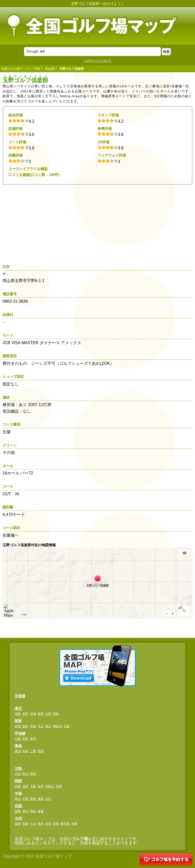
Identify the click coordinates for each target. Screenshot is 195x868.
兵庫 (59, 786)
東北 (18, 708)
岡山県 (50, 69)
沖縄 (74, 824)
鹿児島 (65, 824)
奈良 (41, 786)
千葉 (67, 726)
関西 (18, 781)
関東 (18, 721)
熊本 (41, 824)
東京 (48, 726)
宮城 (33, 714)
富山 (25, 774)
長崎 (25, 824)
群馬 (18, 726)
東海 (18, 746)
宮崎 (56, 824)
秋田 (41, 714)
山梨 (18, 739)
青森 (18, 714)
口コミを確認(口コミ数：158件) (34, 175)
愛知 (18, 751)
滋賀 (25, 786)
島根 (33, 799)
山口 (48, 799)
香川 (25, 811)
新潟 (33, 739)
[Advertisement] (99, 223)
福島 (56, 714)
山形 (48, 714)
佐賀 (48, 824)
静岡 (41, 751)
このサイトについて (97, 61)
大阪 (33, 786)
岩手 (25, 714)
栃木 (25, 726)
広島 (25, 799)
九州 (18, 818)
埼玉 (41, 726)
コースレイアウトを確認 (28, 169)
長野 (25, 739)
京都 (18, 786)
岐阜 (25, 751)
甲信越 (20, 733)
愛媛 (41, 811)
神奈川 (57, 726)
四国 (18, 806)
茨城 (33, 726)
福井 (33, 774)
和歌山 (50, 786)
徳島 (18, 811)
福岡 (18, 824)
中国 (37, 69)
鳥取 (41, 799)
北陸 (18, 768)
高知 (33, 811)
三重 (33, 751)
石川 (18, 774)
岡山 (18, 799)
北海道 (20, 696)
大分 (33, 824)
